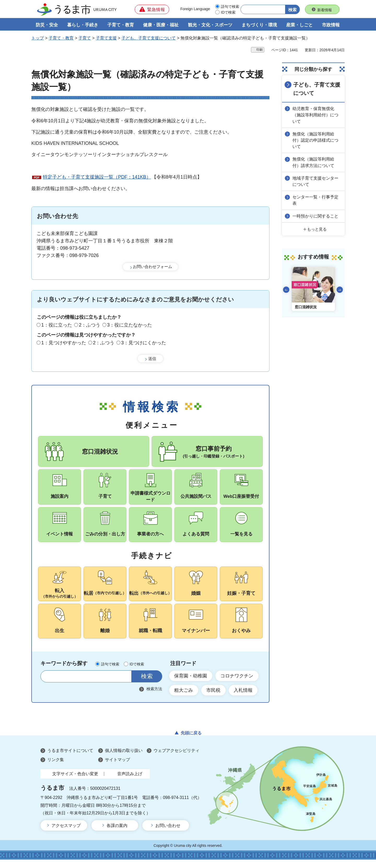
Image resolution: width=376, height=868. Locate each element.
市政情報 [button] (331, 25)
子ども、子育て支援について (149, 38)
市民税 (214, 699)
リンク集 (56, 768)
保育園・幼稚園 (191, 684)
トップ (38, 38)
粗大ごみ (184, 699)
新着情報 (325, 10)
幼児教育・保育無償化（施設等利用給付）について (316, 115)
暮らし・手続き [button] (83, 25)
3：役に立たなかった (130, 325)
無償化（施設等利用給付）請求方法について (314, 162)
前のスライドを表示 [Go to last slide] (286, 289)
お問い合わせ (168, 834)
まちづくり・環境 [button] (259, 25)
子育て (85, 38)
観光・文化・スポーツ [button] (210, 25)
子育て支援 (106, 38)
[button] (152, 9)
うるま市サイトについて (70, 759)
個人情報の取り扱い (124, 759)
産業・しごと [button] (299, 25)
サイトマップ (118, 768)
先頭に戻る (191, 742)
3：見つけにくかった (144, 343)
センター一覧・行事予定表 (316, 200)
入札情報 (244, 699)
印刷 (260, 50)
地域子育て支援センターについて (316, 181)
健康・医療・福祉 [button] (161, 25)
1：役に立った (57, 325)
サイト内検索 (48, 685)
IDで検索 (228, 12)
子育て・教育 (61, 38)
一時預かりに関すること (316, 215)
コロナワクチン (237, 684)
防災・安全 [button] (47, 25)
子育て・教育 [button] (121, 25)
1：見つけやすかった (64, 343)
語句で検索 (230, 7)
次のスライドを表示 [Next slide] (340, 289)
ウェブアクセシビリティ (177, 759)
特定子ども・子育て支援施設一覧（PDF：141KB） (97, 177)
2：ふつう (90, 325)
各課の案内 (117, 834)
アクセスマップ (66, 834)
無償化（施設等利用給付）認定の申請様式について (316, 140)
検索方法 (154, 697)
